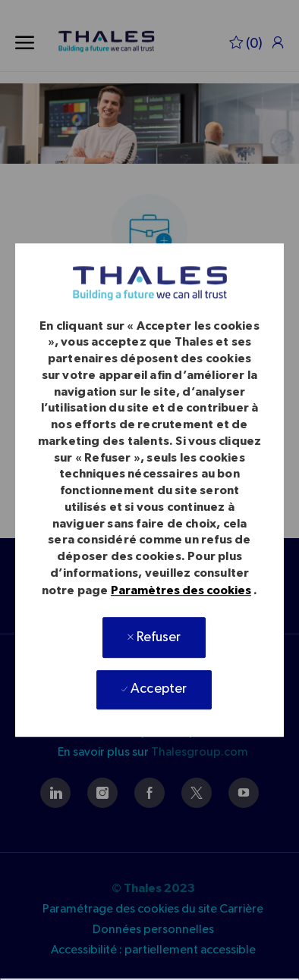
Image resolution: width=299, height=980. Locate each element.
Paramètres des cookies (181, 590)
